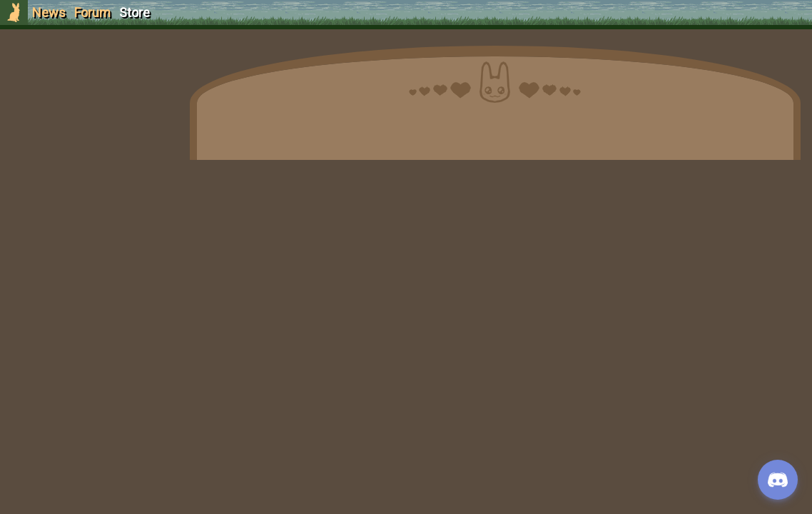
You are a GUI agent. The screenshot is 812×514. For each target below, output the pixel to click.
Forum (92, 12)
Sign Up (87, 92)
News (49, 12)
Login (87, 118)
